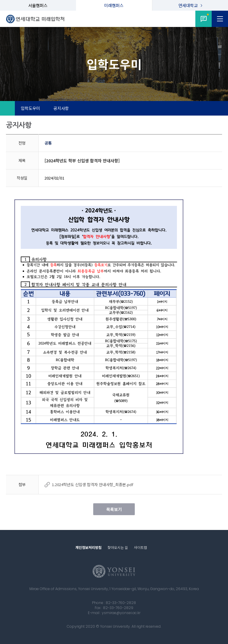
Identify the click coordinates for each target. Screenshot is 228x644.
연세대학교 (188, 5)
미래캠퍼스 (114, 5)
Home (7, 108)
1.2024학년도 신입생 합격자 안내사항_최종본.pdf (92, 485)
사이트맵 (140, 547)
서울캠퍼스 (38, 5)
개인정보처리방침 (88, 547)
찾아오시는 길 (118, 547)
